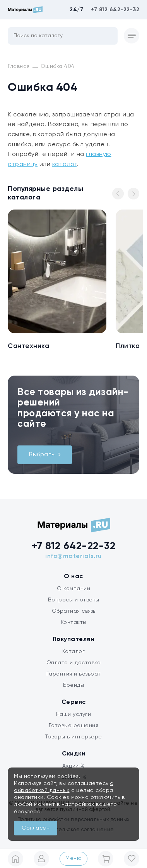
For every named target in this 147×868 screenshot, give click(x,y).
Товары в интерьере (74, 737)
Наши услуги (74, 714)
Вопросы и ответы (74, 600)
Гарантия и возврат (74, 674)
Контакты (74, 622)
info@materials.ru (73, 556)
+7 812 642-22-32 (115, 10)
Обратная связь (74, 611)
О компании (73, 589)
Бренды (73, 685)
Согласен (36, 828)
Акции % (73, 766)
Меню (73, 858)
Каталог (74, 651)
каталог (65, 165)
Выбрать (45, 455)
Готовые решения (74, 726)
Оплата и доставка (74, 663)
